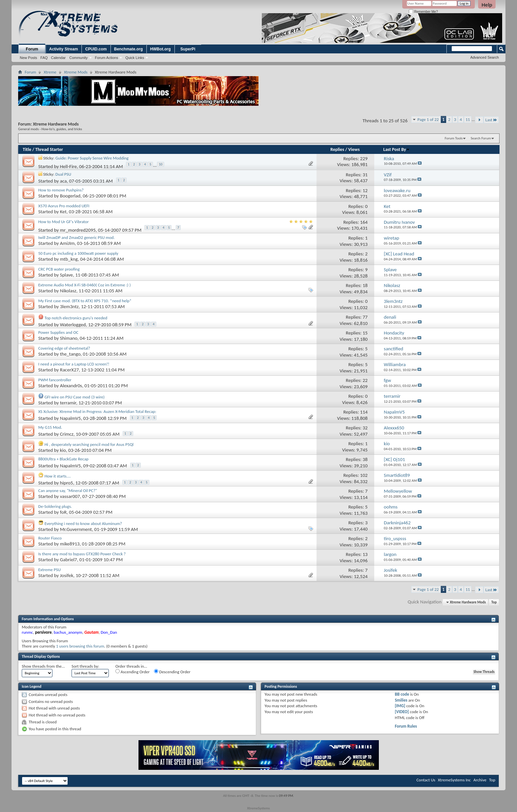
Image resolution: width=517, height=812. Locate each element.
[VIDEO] (402, 712)
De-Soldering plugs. (55, 506)
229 (364, 159)
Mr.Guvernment (76, 529)
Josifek (67, 575)
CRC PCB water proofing (59, 269)
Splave (66, 275)
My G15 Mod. (50, 427)
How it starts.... (58, 476)
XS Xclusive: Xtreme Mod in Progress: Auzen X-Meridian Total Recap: (97, 411)
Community (78, 58)
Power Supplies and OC (58, 332)
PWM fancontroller (55, 380)
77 (365, 317)
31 (365, 175)
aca (63, 181)
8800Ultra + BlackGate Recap (63, 459)
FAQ (44, 58)
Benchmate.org (128, 49)
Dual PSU (63, 174)
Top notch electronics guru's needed (76, 318)
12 (365, 190)
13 (365, 554)
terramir (68, 403)
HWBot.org (160, 49)
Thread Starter (49, 149)
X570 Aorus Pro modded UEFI (64, 206)
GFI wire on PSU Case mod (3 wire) (75, 397)
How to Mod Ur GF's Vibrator (63, 222)
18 (365, 285)
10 (160, 164)
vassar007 (70, 496)
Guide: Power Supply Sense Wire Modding (92, 158)
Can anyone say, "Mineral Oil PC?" (68, 491)
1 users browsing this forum (80, 646)
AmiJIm (67, 243)
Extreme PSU (49, 570)
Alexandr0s (71, 386)
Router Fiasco (50, 538)
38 (365, 459)
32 (365, 428)
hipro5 (67, 483)
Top (494, 602)
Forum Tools (454, 138)
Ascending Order (133, 672)
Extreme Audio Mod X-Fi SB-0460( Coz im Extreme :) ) (84, 285)
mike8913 (70, 544)
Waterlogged (73, 325)
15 (365, 333)
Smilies (401, 700)
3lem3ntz (69, 306)
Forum (32, 49)
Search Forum (481, 138)
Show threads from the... (43, 666)
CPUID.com (96, 49)
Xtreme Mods (76, 72)
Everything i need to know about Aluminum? (83, 523)
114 (364, 412)
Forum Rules (406, 726)
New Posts (29, 58)
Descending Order (172, 672)
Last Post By (397, 149)
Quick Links (135, 58)
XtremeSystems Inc (454, 780)
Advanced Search (485, 57)
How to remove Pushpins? (61, 190)
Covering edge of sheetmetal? (64, 348)
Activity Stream (63, 49)
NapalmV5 (70, 418)
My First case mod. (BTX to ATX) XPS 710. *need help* (85, 301)
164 (364, 222)
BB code (402, 694)
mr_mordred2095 (78, 230)
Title (27, 149)
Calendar (59, 58)
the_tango (70, 354)
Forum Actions (106, 58)
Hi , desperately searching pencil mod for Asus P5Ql (89, 444)
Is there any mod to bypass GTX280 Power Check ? (82, 554)
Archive (480, 780)
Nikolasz (68, 291)
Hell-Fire (68, 166)
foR (63, 512)
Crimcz (67, 434)
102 (364, 475)
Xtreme (50, 72)
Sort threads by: (85, 666)
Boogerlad (70, 196)
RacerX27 (69, 370)
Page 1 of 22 (428, 119)
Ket (63, 212)
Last (491, 120)
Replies (337, 149)
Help (487, 5)
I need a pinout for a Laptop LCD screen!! (74, 364)
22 (365, 380)
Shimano (69, 338)
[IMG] (400, 706)
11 (468, 119)
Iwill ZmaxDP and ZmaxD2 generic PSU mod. (76, 237)
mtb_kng (69, 259)
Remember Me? (423, 12)
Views (354, 149)
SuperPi (188, 49)
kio (63, 450)
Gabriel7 (69, 560)
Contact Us (426, 780)
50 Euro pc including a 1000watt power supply (78, 253)
